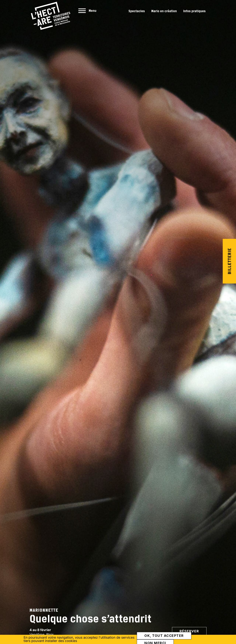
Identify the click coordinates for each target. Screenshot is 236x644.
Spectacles (137, 11)
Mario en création (164, 11)
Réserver (189, 631)
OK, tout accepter (164, 636)
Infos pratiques (194, 11)
